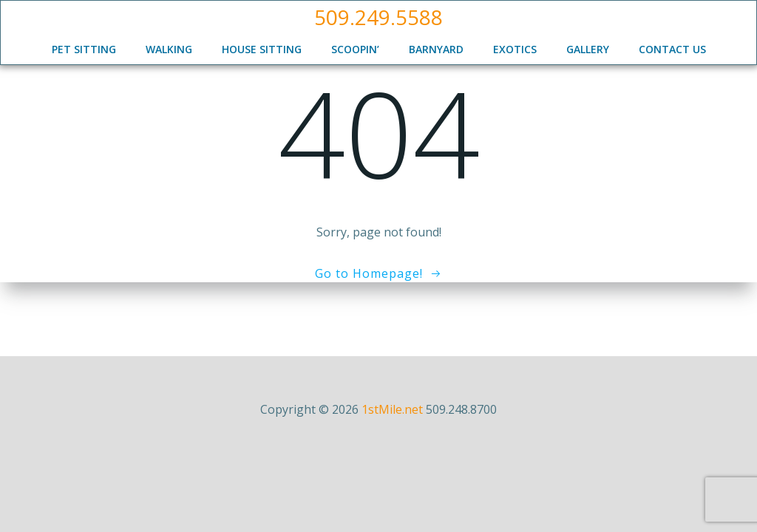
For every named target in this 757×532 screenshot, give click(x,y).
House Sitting (262, 49)
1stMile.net (392, 409)
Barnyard (436, 49)
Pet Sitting (84, 49)
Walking (169, 49)
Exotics (515, 49)
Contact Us (672, 49)
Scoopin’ (355, 49)
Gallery (588, 49)
